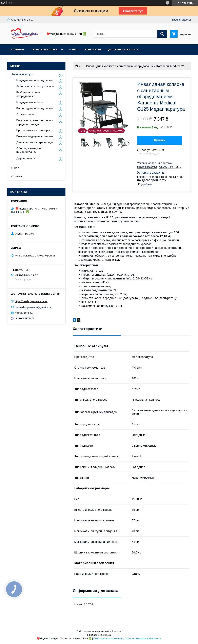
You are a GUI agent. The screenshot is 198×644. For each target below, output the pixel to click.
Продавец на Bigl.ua (99, 635)
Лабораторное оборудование (35, 86)
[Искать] (162, 34)
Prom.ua (117, 631)
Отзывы (17, 176)
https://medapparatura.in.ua (31, 301)
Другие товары (26, 158)
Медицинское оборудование (35, 80)
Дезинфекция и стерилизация (35, 142)
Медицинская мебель (30, 102)
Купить (160, 140)
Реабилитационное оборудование (28, 94)
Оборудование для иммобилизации (29, 150)
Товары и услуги (44, 49)
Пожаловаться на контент (108, 639)
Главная (17, 49)
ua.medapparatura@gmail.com (34, 307)
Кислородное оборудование (35, 108)
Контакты (93, 49)
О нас (73, 49)
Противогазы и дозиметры (33, 130)
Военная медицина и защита (35, 136)
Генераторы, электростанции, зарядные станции (35, 122)
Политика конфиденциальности (143, 639)
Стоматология (25, 114)
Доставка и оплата (123, 49)
